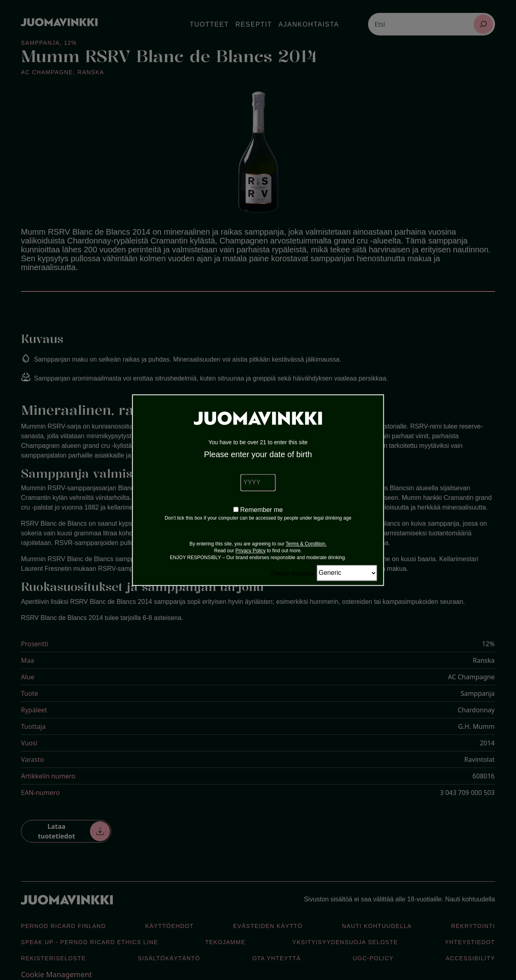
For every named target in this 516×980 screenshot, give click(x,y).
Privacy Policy (251, 551)
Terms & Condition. (306, 544)
